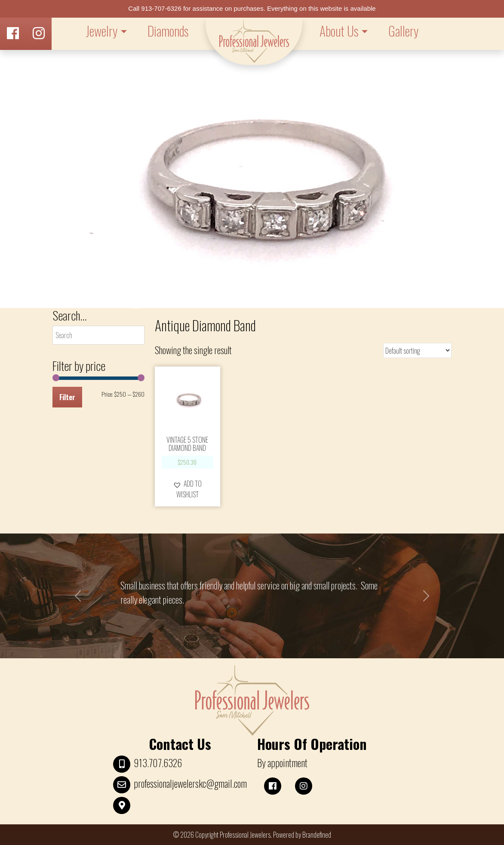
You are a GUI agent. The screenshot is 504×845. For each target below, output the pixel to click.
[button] (187, 489)
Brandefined (317, 835)
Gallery (403, 31)
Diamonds (168, 31)
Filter (67, 397)
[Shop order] (417, 350)
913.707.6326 (158, 763)
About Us (339, 31)
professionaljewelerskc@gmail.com (190, 783)
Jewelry (101, 31)
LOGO (254, 41)
